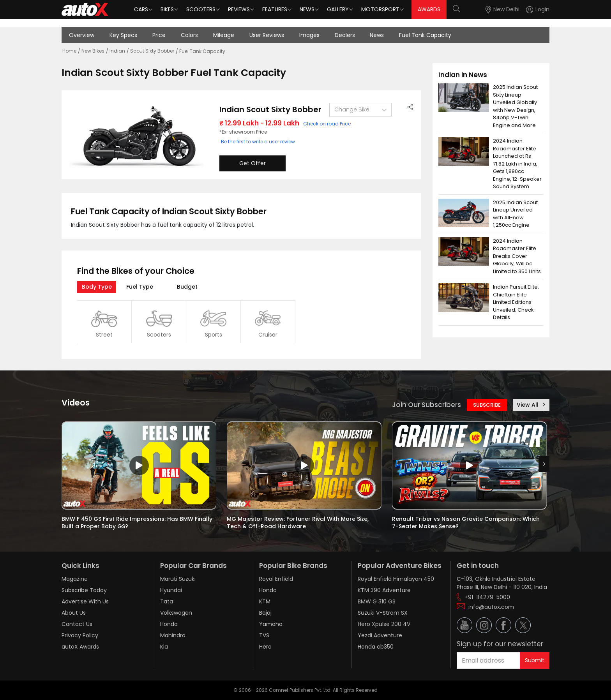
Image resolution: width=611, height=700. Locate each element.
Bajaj (265, 613)
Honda (169, 624)
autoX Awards (80, 647)
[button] (531, 10)
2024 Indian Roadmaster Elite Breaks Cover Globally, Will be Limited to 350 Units (517, 256)
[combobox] (335, 110)
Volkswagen (176, 613)
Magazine (75, 579)
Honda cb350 (376, 647)
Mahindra (173, 635)
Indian (117, 51)
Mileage (224, 35)
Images (309, 35)
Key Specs (123, 35)
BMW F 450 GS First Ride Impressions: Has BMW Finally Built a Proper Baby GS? (138, 523)
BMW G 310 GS (377, 601)
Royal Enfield (276, 579)
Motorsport (380, 9)
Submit (535, 660)
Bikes (167, 9)
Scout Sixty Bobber (152, 51)
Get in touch (478, 566)
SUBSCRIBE (487, 405)
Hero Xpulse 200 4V (384, 624)
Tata (167, 601)
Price (159, 35)
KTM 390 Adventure (384, 590)
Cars (141, 9)
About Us (74, 613)
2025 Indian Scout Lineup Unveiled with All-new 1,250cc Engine (516, 214)
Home (69, 51)
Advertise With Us (85, 601)
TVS (264, 635)
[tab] (97, 287)
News (307, 9)
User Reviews (267, 35)
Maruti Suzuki (178, 579)
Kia (164, 647)
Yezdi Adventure (380, 635)
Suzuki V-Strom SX (383, 613)
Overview (82, 35)
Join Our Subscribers (426, 405)
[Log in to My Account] (538, 10)
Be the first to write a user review (258, 142)
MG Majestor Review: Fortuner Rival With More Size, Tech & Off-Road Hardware (298, 523)
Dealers (345, 35)
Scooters (201, 9)
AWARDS (429, 9)
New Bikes (93, 51)
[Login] (538, 10)
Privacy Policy (80, 635)
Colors (189, 35)
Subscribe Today (84, 590)
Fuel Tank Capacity (425, 35)
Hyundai (171, 590)
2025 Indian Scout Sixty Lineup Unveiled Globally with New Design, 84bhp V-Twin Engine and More (516, 106)
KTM (265, 601)
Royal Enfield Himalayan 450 (396, 579)
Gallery (338, 9)
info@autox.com (491, 607)
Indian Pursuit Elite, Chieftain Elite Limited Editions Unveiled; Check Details (517, 302)
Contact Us (77, 624)
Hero (265, 647)
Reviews (239, 9)
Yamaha (271, 624)
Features (275, 9)
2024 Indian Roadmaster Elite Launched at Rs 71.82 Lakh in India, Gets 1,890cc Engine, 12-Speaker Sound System (518, 164)
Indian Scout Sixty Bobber (270, 109)
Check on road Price (327, 124)
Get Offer (253, 163)
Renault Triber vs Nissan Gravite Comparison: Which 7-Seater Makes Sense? (467, 523)
